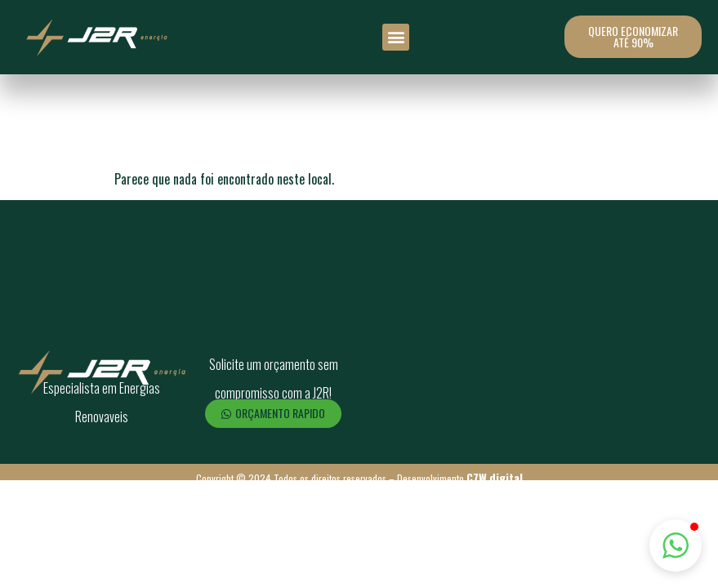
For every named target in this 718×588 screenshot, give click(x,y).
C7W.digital (495, 477)
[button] (396, 37)
